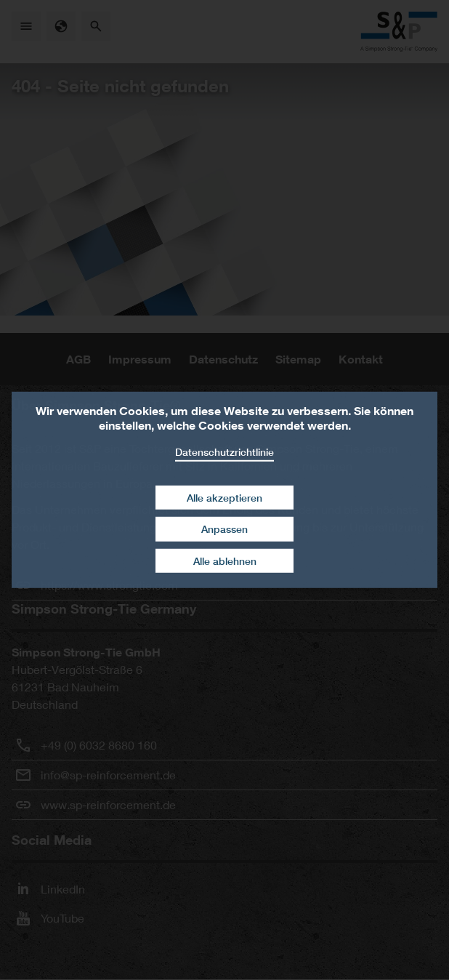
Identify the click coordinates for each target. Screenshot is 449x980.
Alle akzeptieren (224, 497)
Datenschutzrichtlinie (224, 452)
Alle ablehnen (225, 561)
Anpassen (224, 529)
